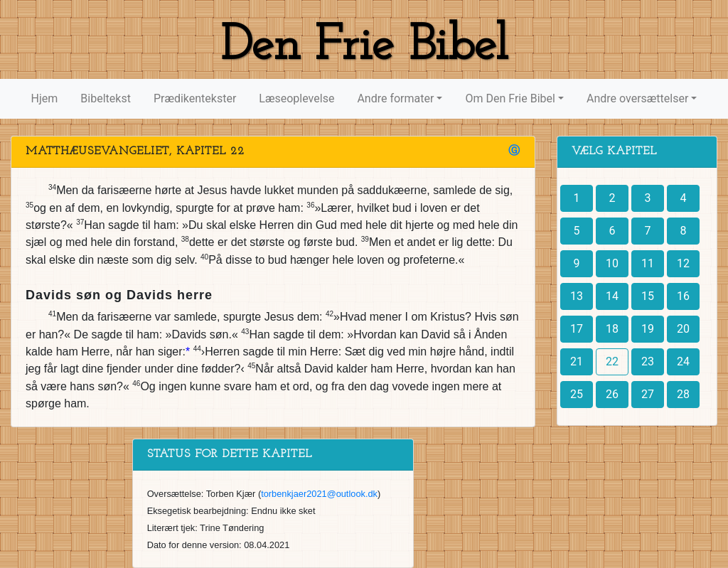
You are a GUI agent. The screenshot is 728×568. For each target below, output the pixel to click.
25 (577, 394)
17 (577, 329)
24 (683, 361)
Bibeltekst (106, 98)
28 (683, 394)
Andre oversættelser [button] (637, 98)
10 (612, 263)
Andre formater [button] (395, 98)
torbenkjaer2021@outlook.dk (319, 494)
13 (577, 296)
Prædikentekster (195, 98)
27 (648, 394)
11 (648, 263)
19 (648, 329)
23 (648, 361)
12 (683, 263)
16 (683, 296)
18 (612, 329)
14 (612, 296)
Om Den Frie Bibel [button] (510, 98)
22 (612, 361)
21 (577, 361)
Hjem (45, 98)
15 (648, 296)
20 (683, 329)
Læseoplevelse (296, 98)
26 (612, 394)
